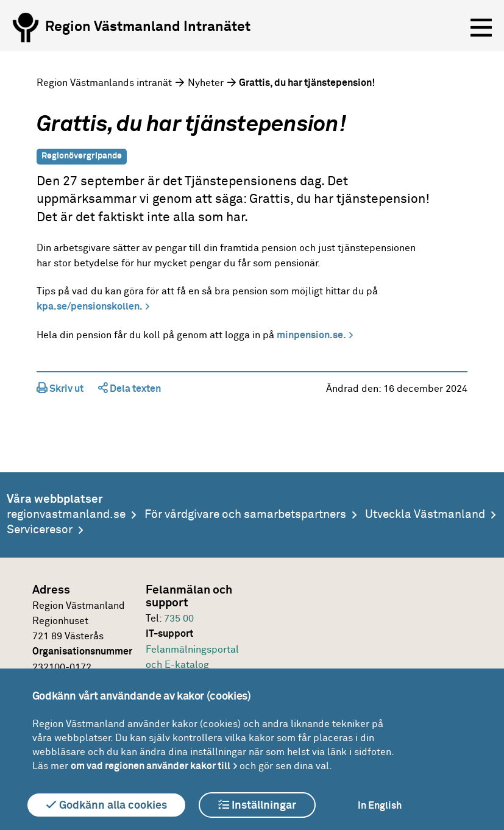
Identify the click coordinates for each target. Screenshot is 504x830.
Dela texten (130, 389)
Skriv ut (60, 389)
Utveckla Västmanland (425, 515)
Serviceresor (40, 530)
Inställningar (257, 805)
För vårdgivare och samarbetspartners (245, 515)
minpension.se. (311, 335)
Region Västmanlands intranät (104, 83)
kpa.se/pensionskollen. (90, 307)
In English (380, 806)
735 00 (179, 619)
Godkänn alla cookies (106, 805)
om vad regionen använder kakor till (151, 766)
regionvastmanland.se (66, 515)
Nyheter (206, 83)
